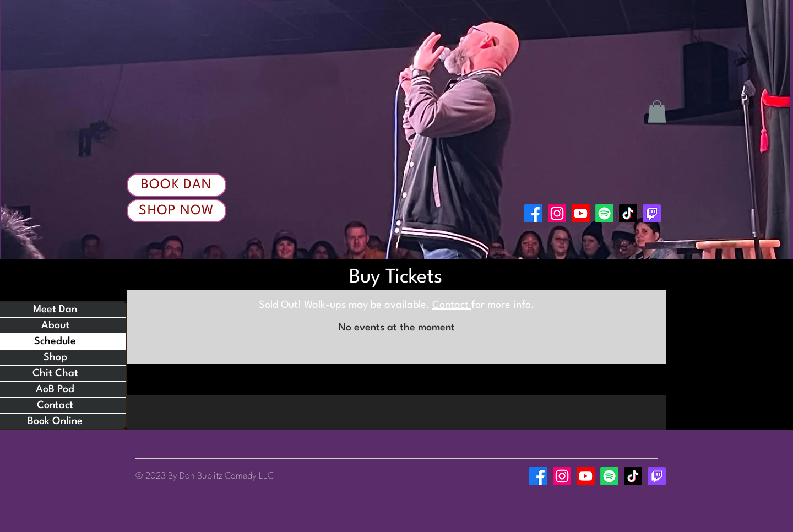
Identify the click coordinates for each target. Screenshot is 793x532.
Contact (452, 305)
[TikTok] (628, 213)
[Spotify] (604, 213)
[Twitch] (652, 213)
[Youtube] (581, 213)
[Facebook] (533, 213)
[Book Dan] (176, 185)
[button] (657, 112)
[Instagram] (557, 213)
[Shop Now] (176, 211)
